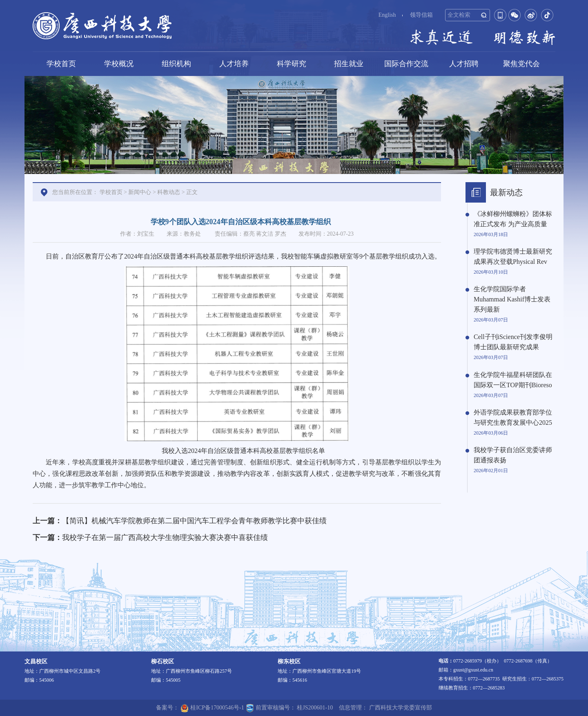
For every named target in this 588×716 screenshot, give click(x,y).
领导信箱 (421, 15)
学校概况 (119, 64)
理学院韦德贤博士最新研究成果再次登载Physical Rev (513, 257)
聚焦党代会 (521, 64)
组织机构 (176, 64)
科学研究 (292, 64)
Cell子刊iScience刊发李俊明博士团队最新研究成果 (513, 342)
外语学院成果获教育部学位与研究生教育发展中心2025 (513, 417)
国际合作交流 (406, 64)
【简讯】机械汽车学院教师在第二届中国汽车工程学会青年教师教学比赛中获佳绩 (194, 521)
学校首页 (61, 64)
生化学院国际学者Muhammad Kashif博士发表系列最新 (512, 299)
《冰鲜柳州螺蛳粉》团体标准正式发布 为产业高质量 (513, 219)
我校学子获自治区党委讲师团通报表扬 (513, 455)
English (387, 15)
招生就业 (349, 64)
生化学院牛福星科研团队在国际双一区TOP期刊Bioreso (513, 380)
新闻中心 (140, 192)
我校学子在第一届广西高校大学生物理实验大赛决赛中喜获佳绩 (165, 538)
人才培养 (234, 64)
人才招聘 (464, 64)
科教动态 (169, 192)
